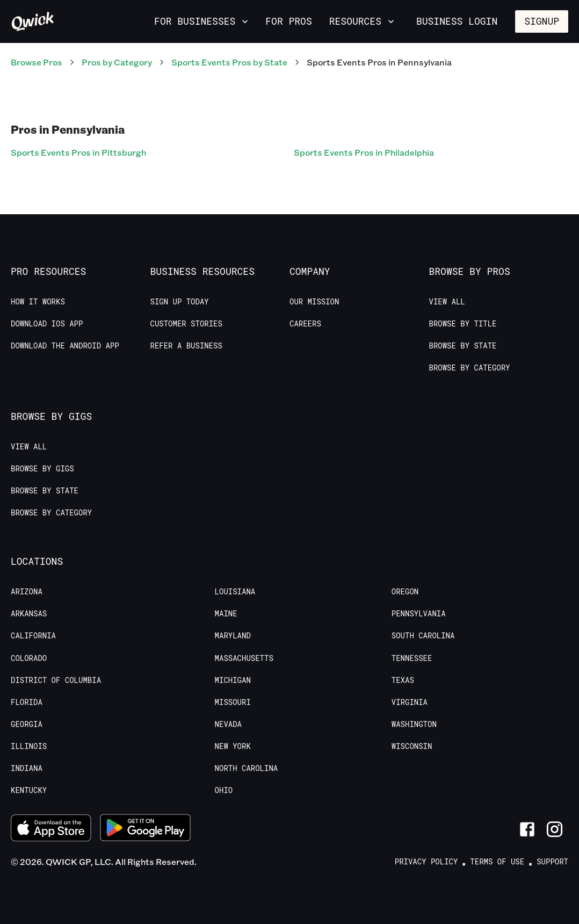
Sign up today (180, 302)
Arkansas (29, 614)
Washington (414, 724)
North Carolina (247, 768)
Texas (403, 680)
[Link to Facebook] (527, 829)
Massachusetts (244, 658)
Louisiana (235, 592)
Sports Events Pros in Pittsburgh (78, 152)
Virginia (410, 702)
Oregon (405, 592)
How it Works (38, 302)
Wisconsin (412, 746)
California (33, 636)
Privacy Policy (426, 862)
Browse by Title (463, 324)
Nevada (228, 724)
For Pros (288, 21)
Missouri (233, 702)
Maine (226, 614)
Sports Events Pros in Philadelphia (364, 152)
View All (447, 302)
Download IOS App (47, 324)
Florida (27, 702)
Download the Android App (65, 346)
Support (552, 862)
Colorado (29, 658)
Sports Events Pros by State (229, 62)
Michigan (233, 680)
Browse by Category (470, 368)
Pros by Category (117, 62)
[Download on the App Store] (51, 830)
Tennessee (412, 658)
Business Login (457, 21)
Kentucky (29, 790)
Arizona (27, 592)
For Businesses (202, 21)
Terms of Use (497, 862)
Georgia (27, 724)
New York (233, 746)
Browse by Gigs (42, 469)
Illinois (29, 746)
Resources (363, 21)
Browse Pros (37, 62)
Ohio (224, 790)
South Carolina (423, 636)
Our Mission (314, 302)
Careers (305, 324)
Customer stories (186, 324)
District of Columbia (56, 680)
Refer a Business (186, 346)
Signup (542, 21)
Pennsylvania (419, 614)
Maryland (233, 636)
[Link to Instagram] (555, 829)
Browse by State (463, 346)
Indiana (27, 768)
